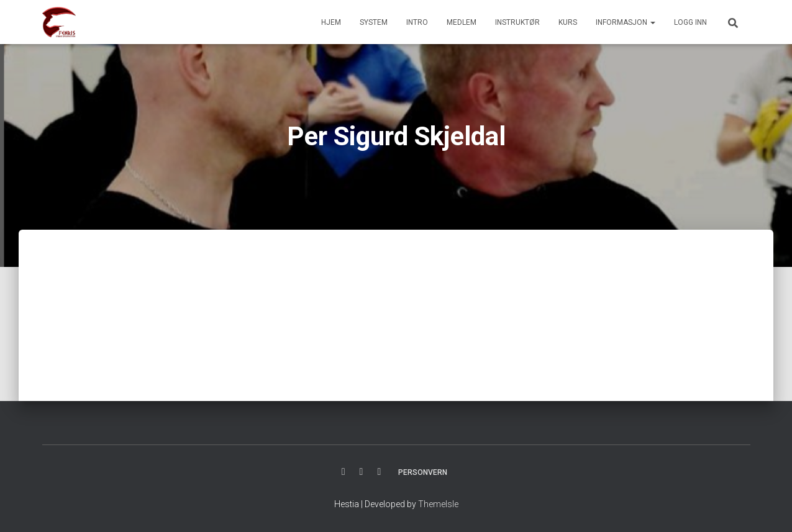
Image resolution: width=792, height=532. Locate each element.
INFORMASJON (626, 22)
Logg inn (690, 22)
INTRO (417, 22)
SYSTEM (374, 22)
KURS (568, 22)
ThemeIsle (438, 504)
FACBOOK (344, 472)
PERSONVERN (423, 472)
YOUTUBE (379, 472)
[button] (652, 22)
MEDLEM (462, 22)
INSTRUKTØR (517, 22)
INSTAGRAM (362, 472)
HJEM (331, 22)
